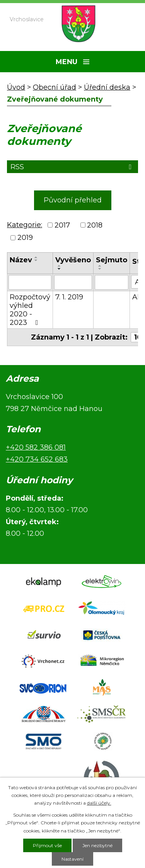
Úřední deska (107, 87)
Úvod (16, 87)
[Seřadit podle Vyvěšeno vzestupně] (60, 266)
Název (21, 260)
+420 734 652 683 (37, 459)
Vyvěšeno (73, 260)
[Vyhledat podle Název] (30, 282)
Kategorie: (25, 225)
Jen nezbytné (97, 845)
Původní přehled (73, 200)
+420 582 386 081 (36, 447)
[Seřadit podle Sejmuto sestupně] (100, 269)
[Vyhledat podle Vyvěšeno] (73, 282)
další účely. (99, 803)
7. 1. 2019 (69, 297)
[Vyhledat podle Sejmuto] (112, 282)
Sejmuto (112, 260)
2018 (95, 225)
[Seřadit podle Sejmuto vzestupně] (100, 266)
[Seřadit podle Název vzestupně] (36, 257)
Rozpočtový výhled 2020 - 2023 (30, 310)
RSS (72, 167)
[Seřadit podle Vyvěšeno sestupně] (60, 269)
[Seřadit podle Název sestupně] (36, 260)
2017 (62, 225)
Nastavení (72, 859)
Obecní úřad (55, 87)
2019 (25, 238)
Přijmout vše (47, 845)
